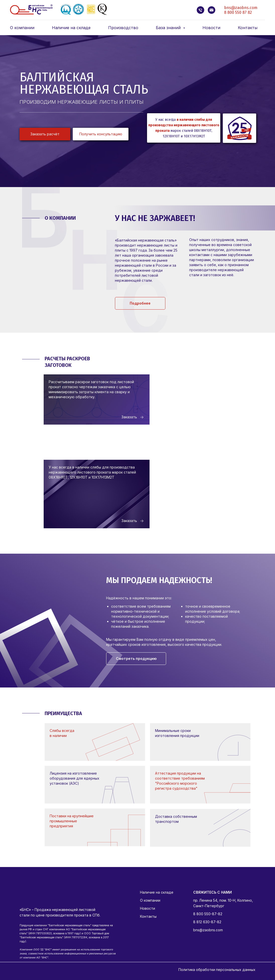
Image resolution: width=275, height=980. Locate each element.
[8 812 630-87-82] (200, 10)
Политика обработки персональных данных (217, 970)
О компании (22, 28)
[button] (45, 134)
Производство (123, 28)
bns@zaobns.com (208, 930)
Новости (211, 28)
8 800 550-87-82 (208, 914)
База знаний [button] (169, 28)
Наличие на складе (71, 28)
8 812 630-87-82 (207, 922)
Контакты (248, 28)
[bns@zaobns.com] (212, 10)
